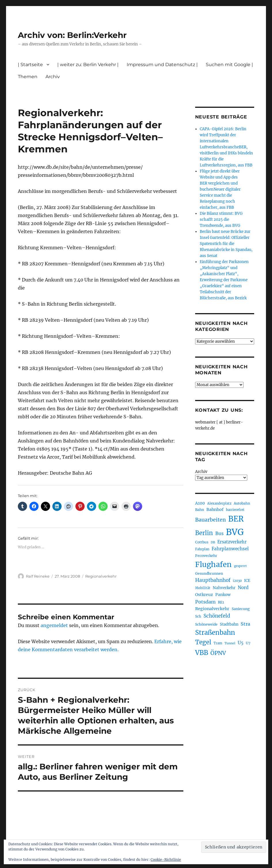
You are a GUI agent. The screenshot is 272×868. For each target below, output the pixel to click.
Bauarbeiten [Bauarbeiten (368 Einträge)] (211, 520)
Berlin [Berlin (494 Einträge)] (204, 533)
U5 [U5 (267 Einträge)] (241, 643)
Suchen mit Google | (229, 65)
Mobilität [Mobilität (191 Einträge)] (203, 588)
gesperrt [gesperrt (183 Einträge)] (240, 566)
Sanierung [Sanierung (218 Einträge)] (241, 609)
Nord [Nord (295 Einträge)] (243, 588)
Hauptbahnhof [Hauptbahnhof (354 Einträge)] (213, 580)
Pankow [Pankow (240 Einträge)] (223, 595)
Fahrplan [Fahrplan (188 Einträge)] (202, 549)
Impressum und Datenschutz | (162, 65)
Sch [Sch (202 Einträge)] (198, 616)
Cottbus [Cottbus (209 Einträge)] (202, 542)
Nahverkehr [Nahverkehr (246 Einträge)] (224, 588)
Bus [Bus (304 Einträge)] (219, 533)
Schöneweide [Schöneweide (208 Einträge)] (206, 624)
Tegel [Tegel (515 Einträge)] (203, 642)
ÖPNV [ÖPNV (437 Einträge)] (218, 653)
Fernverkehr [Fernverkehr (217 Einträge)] (206, 556)
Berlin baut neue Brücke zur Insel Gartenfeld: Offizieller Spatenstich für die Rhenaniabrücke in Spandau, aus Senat (226, 244)
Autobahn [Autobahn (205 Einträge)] (242, 503)
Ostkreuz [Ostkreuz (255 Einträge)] (204, 595)
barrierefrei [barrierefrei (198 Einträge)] (235, 510)
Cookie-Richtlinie (166, 860)
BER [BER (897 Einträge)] (236, 519)
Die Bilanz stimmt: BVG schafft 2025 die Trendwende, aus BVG (221, 220)
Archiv (53, 77)
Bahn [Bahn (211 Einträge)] (200, 510)
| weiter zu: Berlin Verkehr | (88, 65)
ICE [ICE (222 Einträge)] (247, 581)
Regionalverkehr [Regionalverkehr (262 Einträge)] (212, 609)
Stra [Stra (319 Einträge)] (245, 624)
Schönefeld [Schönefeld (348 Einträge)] (217, 616)
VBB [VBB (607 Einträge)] (202, 653)
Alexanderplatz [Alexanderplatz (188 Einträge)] (219, 503)
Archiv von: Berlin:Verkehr (72, 35)
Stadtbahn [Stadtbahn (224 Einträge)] (229, 624)
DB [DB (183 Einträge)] (213, 542)
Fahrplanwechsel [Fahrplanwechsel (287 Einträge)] (230, 549)
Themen (28, 77)
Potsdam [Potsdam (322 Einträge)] (205, 602)
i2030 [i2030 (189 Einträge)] (237, 581)
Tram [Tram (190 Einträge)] (218, 643)
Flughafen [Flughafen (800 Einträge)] (213, 564)
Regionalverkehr (101, 576)
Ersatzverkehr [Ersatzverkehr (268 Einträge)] (232, 542)
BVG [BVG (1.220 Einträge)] (235, 532)
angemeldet (54, 625)
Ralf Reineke (38, 576)
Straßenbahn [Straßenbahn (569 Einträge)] (215, 633)
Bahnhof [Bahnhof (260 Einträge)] (215, 509)
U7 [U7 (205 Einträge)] (248, 643)
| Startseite (30, 65)
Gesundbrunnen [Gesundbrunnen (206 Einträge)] (209, 573)
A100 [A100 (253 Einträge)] (200, 503)
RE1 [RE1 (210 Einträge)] (221, 602)
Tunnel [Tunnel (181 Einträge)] (230, 643)
